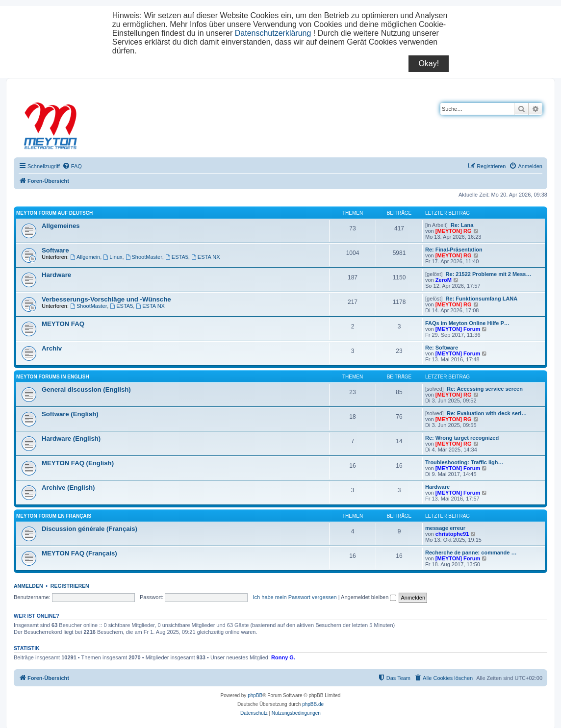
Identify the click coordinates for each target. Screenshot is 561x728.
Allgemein (85, 257)
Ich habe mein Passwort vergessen (295, 597)
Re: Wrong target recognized (462, 438)
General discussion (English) (86, 389)
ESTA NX (206, 257)
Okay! (429, 63)
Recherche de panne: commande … (471, 552)
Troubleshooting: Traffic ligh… (464, 462)
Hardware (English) (71, 439)
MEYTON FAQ (63, 324)
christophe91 (452, 534)
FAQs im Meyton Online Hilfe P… (467, 323)
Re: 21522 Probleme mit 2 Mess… (489, 274)
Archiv (52, 348)
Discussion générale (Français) (89, 529)
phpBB (255, 695)
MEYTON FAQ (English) (78, 463)
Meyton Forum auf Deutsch (54, 213)
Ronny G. (283, 657)
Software (55, 250)
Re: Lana (462, 225)
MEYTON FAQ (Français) (79, 553)
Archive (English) (68, 488)
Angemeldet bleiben (369, 597)
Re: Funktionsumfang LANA (482, 299)
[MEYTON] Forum (458, 329)
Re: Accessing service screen (485, 389)
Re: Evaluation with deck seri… (487, 413)
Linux (113, 257)
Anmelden (28, 586)
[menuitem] (72, 166)
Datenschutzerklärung (273, 33)
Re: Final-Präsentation (454, 250)
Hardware (56, 275)
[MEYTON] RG (454, 231)
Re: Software (442, 348)
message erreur (445, 528)
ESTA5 (177, 257)
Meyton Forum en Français (54, 516)
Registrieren (70, 586)
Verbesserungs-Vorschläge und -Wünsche (106, 299)
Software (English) (70, 414)
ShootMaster (144, 257)
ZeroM (444, 280)
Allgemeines (61, 226)
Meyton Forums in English (53, 377)
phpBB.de (313, 704)
